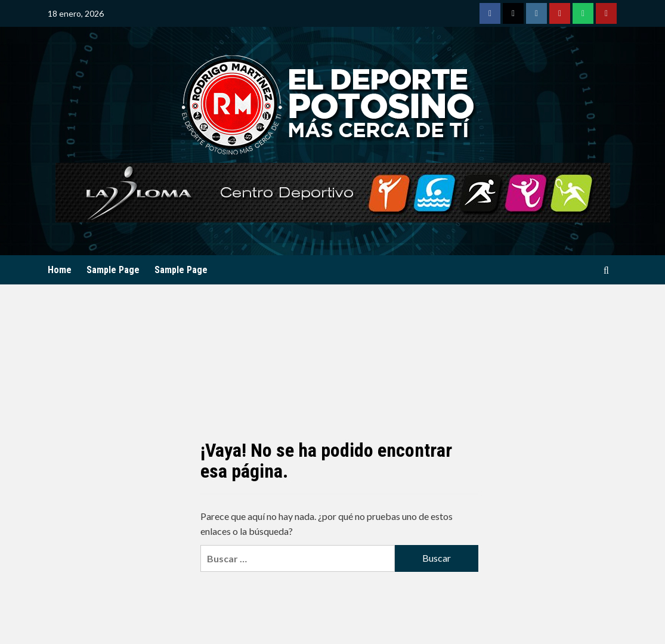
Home (60, 270)
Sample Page (113, 270)
